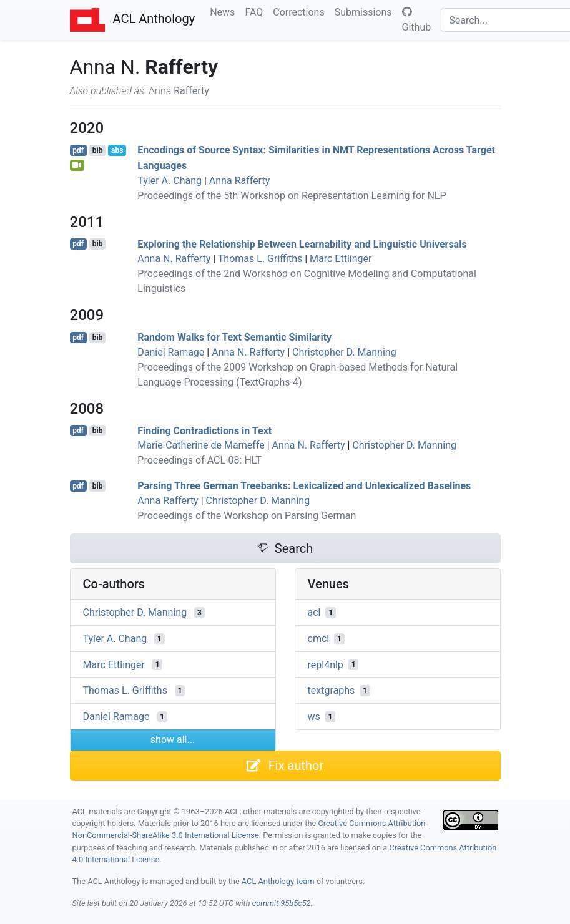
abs (117, 150)
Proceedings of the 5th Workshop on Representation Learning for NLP (292, 196)
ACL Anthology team (278, 881)
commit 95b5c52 (282, 903)
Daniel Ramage (171, 352)
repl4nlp (326, 664)
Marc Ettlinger (341, 259)
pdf (78, 150)
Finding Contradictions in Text (204, 430)
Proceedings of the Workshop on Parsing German (247, 516)
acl (314, 612)
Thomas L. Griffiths (260, 259)
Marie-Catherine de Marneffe (201, 445)
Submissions (366, 11)
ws (314, 717)
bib (98, 150)
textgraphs (332, 690)
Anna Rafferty (239, 181)
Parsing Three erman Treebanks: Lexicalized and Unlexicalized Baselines (304, 486)
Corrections (301, 11)
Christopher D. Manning (344, 352)
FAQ (256, 11)
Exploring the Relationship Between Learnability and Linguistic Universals (302, 244)
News (225, 11)
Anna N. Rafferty (174, 259)
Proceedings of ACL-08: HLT (199, 460)
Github (417, 20)
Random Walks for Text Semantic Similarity (234, 337)
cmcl (319, 639)
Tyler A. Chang (170, 181)
